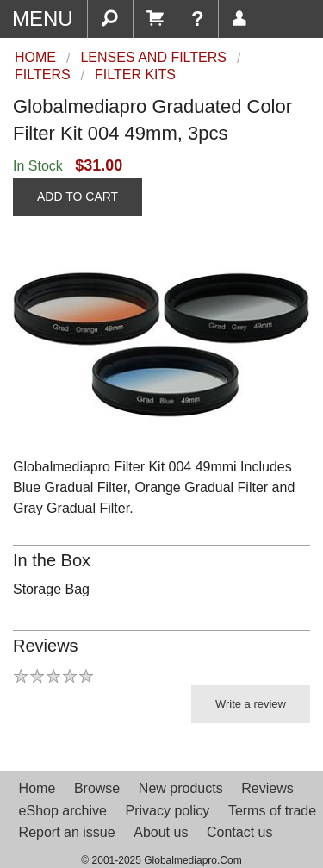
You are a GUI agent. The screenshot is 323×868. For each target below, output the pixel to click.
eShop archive (63, 811)
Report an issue (67, 832)
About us (161, 832)
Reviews (267, 788)
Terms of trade (272, 811)
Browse (97, 788)
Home (37, 788)
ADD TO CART (78, 197)
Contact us (239, 832)
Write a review (251, 704)
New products (181, 788)
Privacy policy (167, 811)
